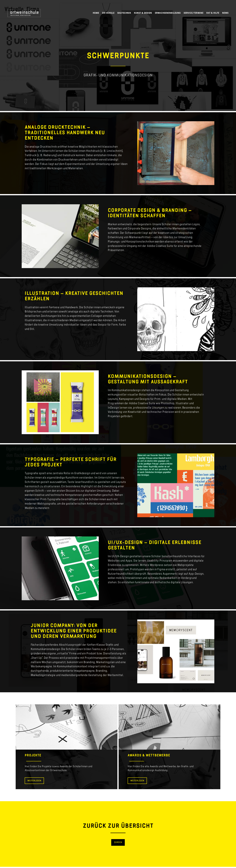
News (225, 13)
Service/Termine (193, 13)
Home (96, 13)
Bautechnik (124, 13)
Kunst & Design (143, 13)
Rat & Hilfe (213, 13)
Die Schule (108, 13)
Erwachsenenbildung (168, 13)
